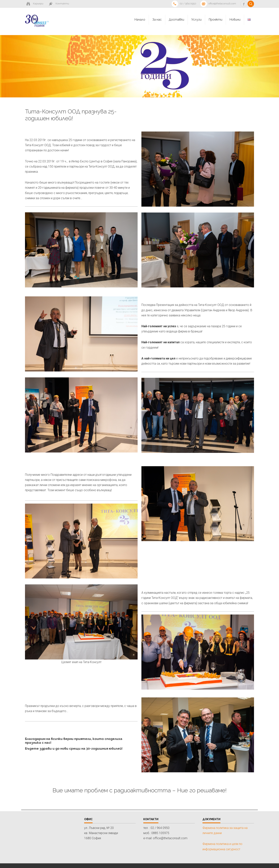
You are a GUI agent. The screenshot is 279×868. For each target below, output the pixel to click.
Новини (235, 20)
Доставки (176, 20)
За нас (157, 20)
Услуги (196, 20)
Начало (140, 20)
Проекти (215, 20)
